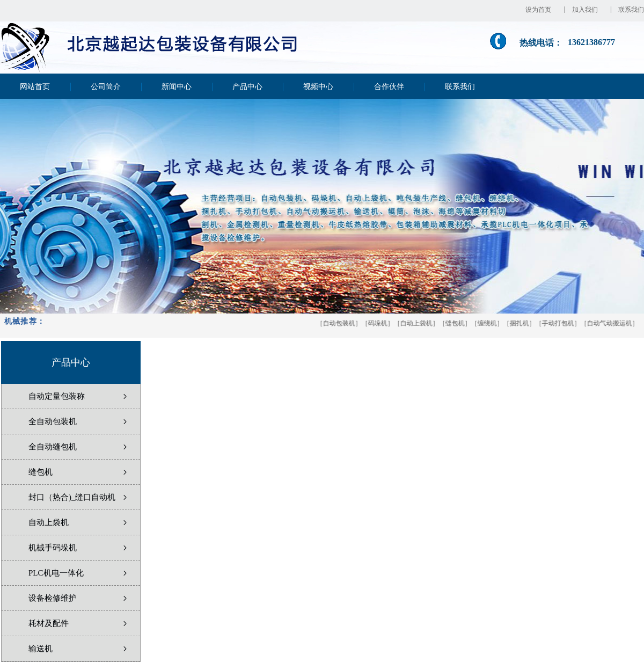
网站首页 (35, 87)
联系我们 (631, 10)
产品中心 (247, 87)
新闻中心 (177, 87)
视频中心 (318, 87)
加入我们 (588, 10)
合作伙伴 (389, 87)
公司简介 (106, 87)
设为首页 (541, 10)
